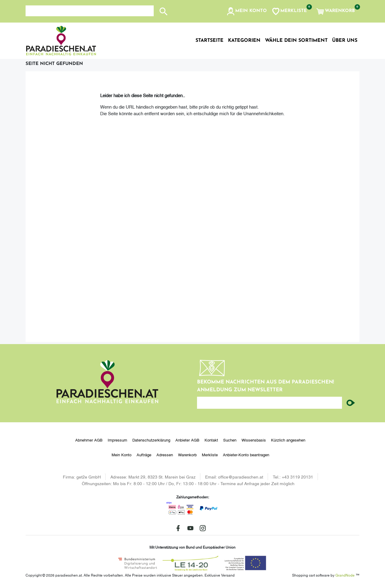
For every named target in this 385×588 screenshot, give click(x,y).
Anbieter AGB (187, 440)
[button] (246, 11)
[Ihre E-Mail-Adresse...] (269, 403)
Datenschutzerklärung (151, 440)
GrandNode (345, 575)
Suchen (230, 440)
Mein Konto (122, 454)
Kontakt (211, 440)
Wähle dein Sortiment (296, 41)
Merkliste (210, 454)
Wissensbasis (254, 440)
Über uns (345, 41)
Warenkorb (187, 454)
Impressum (117, 440)
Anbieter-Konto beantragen (246, 454)
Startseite (209, 41)
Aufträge (144, 454)
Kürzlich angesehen (288, 440)
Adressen (165, 454)
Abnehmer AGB (89, 440)
